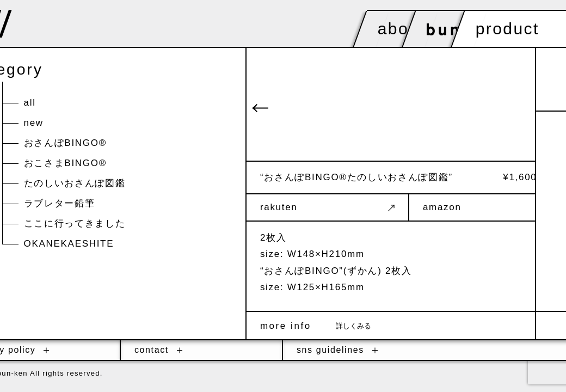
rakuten (364, 207)
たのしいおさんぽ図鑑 (75, 185)
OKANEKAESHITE (69, 245)
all (30, 104)
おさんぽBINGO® (65, 145)
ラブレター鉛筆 (60, 205)
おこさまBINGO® (65, 165)
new (34, 124)
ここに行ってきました (75, 225)
